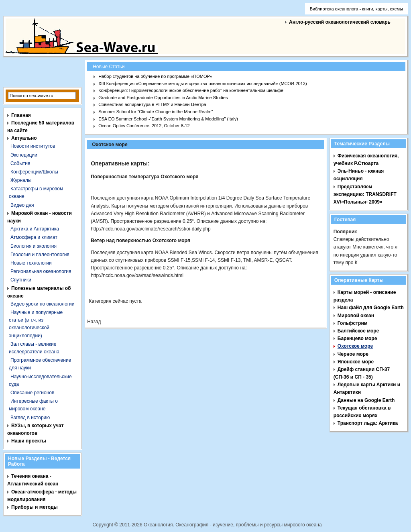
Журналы (21, 180)
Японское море (356, 362)
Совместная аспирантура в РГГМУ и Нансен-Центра (152, 104)
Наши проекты (29, 441)
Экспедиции (24, 155)
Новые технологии (31, 263)
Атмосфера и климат (34, 237)
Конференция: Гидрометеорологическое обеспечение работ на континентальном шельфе (191, 90)
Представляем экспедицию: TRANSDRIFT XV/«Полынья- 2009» (365, 194)
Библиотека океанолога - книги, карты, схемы (356, 9)
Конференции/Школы (34, 172)
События (20, 163)
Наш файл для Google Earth (371, 308)
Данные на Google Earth (366, 400)
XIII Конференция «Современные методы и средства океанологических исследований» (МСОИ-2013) (202, 84)
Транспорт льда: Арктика (368, 423)
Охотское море (355, 346)
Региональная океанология (41, 271)
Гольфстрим (353, 323)
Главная (21, 115)
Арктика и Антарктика (35, 229)
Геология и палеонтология (40, 255)
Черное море (353, 354)
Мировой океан (356, 316)
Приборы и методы (35, 507)
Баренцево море (357, 338)
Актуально (24, 138)
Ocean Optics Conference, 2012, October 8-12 (144, 126)
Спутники (21, 280)
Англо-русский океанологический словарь (340, 22)
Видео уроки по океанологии (42, 304)
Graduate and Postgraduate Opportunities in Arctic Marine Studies (163, 98)
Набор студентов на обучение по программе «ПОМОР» (155, 76)
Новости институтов (33, 146)
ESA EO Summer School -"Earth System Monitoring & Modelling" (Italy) (168, 119)
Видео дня (22, 205)
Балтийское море (358, 331)
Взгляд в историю (30, 418)
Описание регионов (32, 393)
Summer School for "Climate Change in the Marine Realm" (156, 112)
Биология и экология (34, 246)
